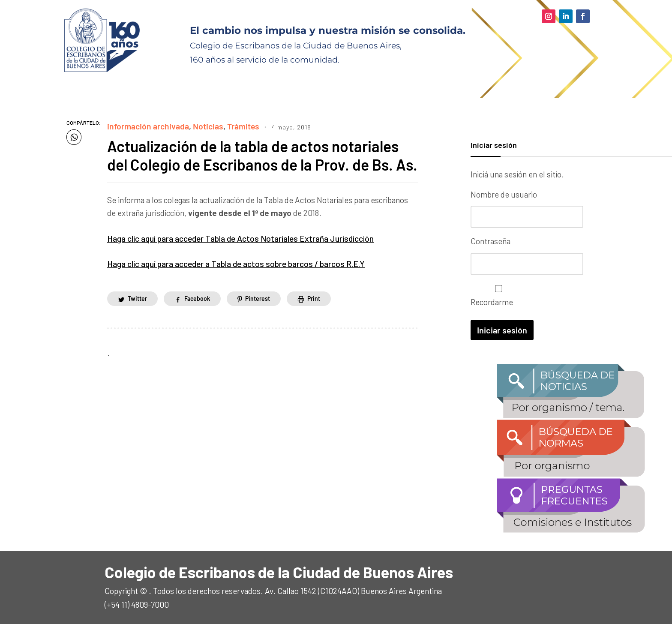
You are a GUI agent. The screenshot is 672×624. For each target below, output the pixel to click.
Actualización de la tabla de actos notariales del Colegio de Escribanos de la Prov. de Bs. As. (255, 164)
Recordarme (496, 295)
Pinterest (258, 316)
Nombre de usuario (504, 194)
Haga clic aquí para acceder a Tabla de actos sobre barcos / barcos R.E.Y (235, 281)
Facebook (197, 316)
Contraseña (490, 241)
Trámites (241, 126)
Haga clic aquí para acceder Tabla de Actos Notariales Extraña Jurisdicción (239, 256)
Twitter (137, 316)
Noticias (206, 126)
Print (314, 316)
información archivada (147, 126)
